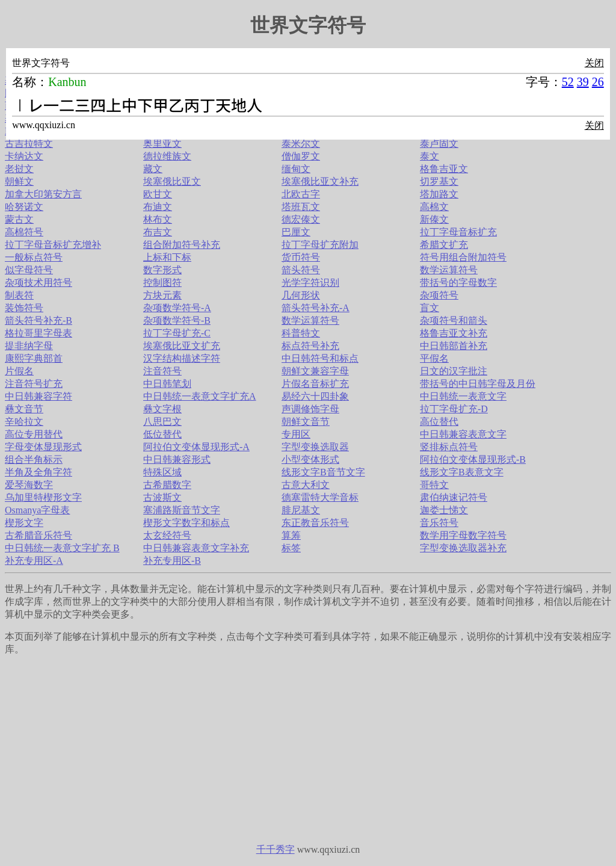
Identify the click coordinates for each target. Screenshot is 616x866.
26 (598, 82)
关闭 (594, 63)
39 (583, 82)
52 (568, 82)
